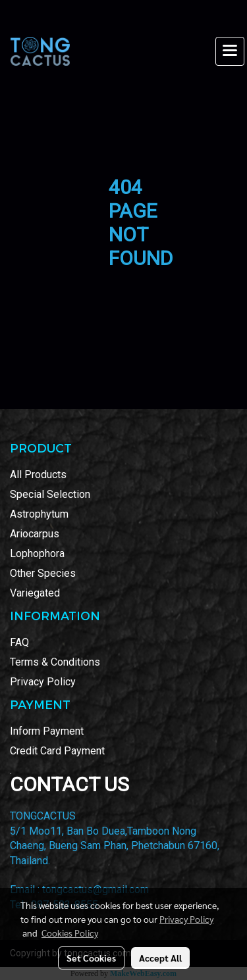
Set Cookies (91, 958)
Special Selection (50, 494)
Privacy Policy (43, 682)
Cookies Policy (70, 933)
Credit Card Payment (57, 751)
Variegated (35, 593)
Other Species (43, 573)
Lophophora (37, 553)
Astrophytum (39, 514)
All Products (38, 475)
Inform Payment (47, 731)
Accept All (160, 958)
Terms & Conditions (55, 662)
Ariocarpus (35, 534)
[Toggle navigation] (230, 51)
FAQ (19, 642)
